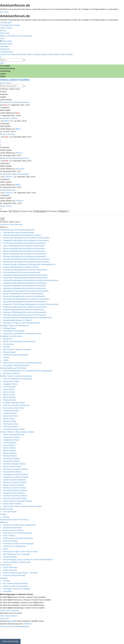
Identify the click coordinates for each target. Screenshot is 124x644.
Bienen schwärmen (8, 134)
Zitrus (7, 121)
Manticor (19, 153)
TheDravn (8, 177)
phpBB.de (27, 624)
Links (2, 63)
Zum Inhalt (4, 12)
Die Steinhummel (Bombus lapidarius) (15, 102)
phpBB (13, 621)
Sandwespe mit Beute (9, 118)
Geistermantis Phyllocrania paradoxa (14, 174)
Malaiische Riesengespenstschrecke (14, 158)
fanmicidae (20, 169)
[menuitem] (10, 25)
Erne (5, 105)
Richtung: (60, 211)
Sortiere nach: (35, 211)
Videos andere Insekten (15, 80)
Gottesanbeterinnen (8, 190)
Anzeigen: (10, 211)
